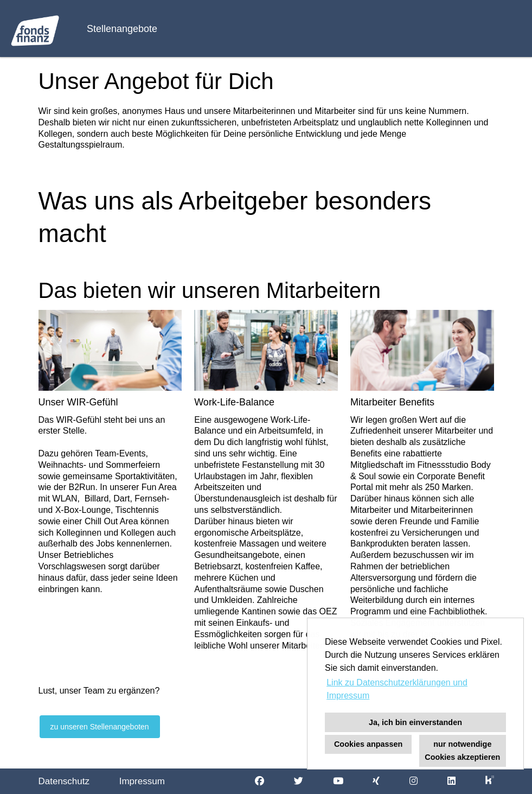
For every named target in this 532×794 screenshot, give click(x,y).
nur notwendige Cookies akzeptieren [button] (462, 751)
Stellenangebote (122, 29)
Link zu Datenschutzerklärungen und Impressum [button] (397, 689)
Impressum (142, 781)
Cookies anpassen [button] (368, 744)
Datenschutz (64, 781)
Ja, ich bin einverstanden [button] (415, 722)
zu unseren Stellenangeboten (100, 727)
